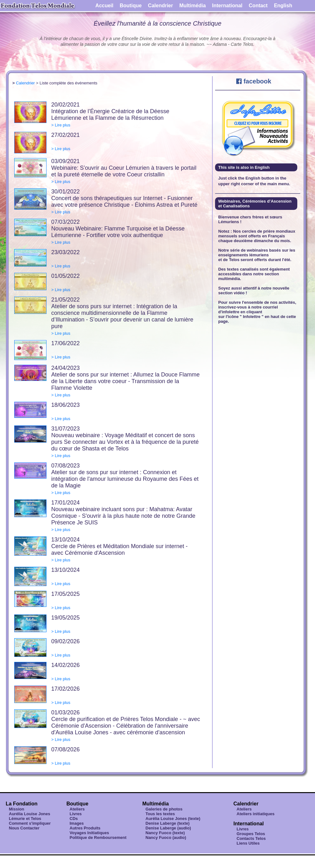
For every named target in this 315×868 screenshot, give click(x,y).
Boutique (131, 6)
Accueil (105, 6)
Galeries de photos (164, 809)
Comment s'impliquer (30, 823)
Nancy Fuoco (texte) (165, 833)
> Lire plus (61, 125)
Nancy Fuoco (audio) (166, 837)
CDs (74, 819)
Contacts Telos (251, 838)
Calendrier (161, 6)
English (283, 6)
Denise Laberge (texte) (167, 823)
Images (77, 823)
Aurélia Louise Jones (30, 814)
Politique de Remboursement (98, 837)
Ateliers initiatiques (256, 814)
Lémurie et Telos (25, 819)
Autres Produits (85, 828)
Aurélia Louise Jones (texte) (173, 819)
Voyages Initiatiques (89, 833)
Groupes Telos (251, 834)
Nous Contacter (24, 828)
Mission (16, 809)
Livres (76, 814)
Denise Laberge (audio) (168, 828)
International (227, 6)
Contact (258, 6)
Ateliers (77, 809)
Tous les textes (160, 814)
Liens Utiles (248, 843)
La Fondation (22, 804)
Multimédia (193, 6)
